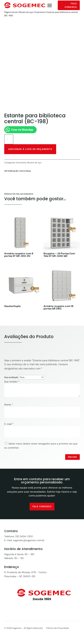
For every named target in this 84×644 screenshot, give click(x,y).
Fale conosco (71, 5)
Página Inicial (11, 12)
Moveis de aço (26, 12)
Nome (9, 405)
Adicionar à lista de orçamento (30, 149)
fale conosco (42, 507)
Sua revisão (12, 382)
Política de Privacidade (58, 628)
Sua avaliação (11, 377)
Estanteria (40, 12)
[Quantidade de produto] (9, 139)
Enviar (72, 457)
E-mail (9, 424)
